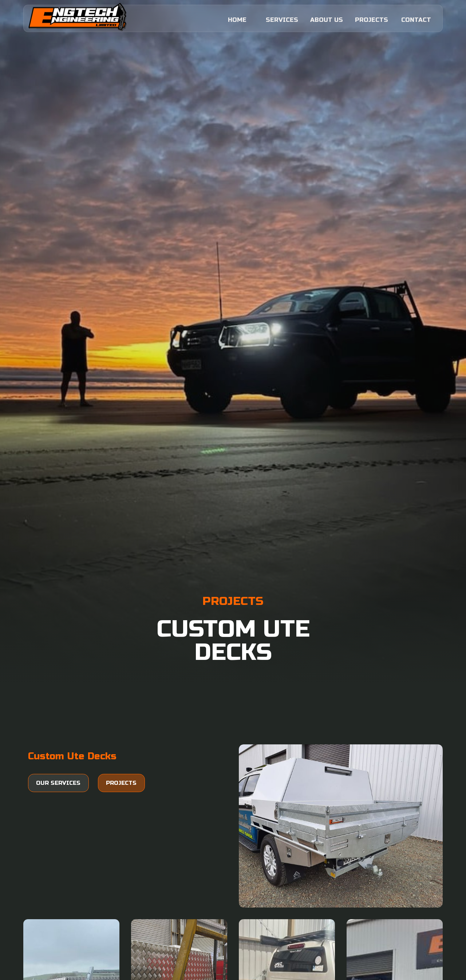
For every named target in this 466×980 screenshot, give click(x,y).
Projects (121, 783)
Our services (58, 783)
